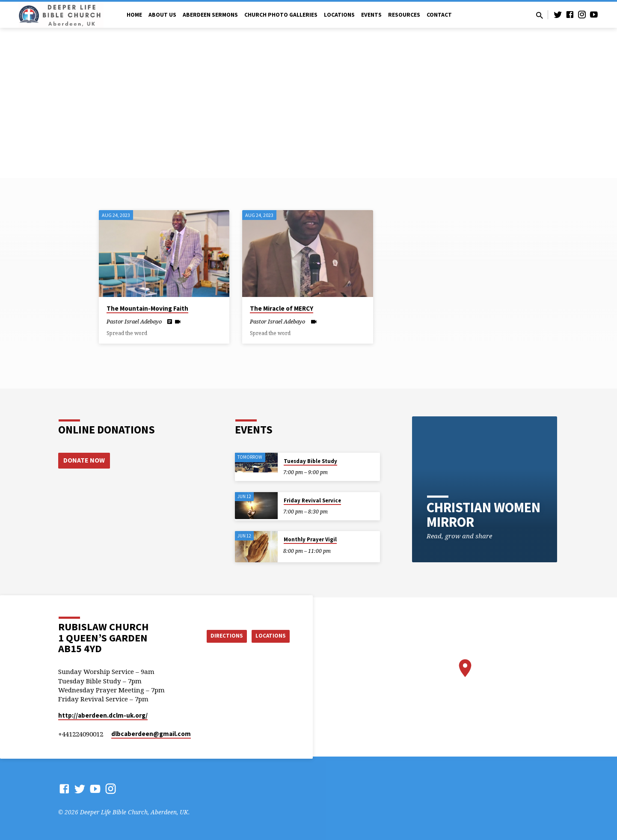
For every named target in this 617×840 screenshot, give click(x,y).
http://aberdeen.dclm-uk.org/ (103, 715)
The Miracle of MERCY (282, 308)
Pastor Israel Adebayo (134, 321)
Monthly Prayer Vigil (310, 539)
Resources (404, 15)
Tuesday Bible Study (310, 461)
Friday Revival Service (312, 500)
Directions (220, 636)
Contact (439, 15)
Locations (339, 15)
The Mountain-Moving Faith (147, 308)
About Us (162, 15)
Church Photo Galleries (281, 15)
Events (371, 15)
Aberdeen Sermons (210, 15)
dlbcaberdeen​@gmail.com (151, 734)
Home (134, 15)
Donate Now (84, 460)
